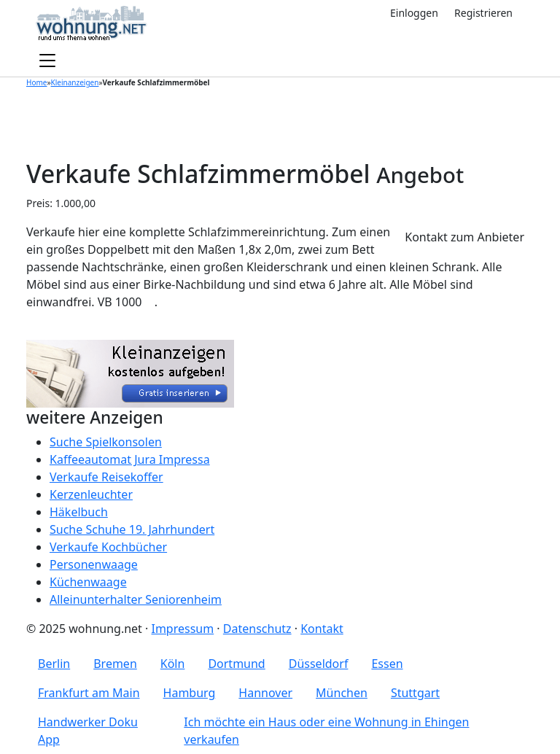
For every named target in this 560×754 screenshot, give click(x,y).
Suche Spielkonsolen (106, 442)
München (342, 693)
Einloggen (414, 13)
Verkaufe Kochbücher (108, 547)
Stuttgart (415, 693)
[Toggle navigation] (47, 61)
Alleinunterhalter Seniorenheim (136, 599)
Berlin (54, 664)
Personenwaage (94, 564)
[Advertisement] (280, 122)
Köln (173, 664)
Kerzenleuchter (91, 494)
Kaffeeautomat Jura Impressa (130, 459)
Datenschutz (257, 629)
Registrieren (483, 13)
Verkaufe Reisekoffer (106, 477)
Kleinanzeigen (75, 82)
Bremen (115, 664)
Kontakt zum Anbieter (464, 237)
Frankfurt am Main (89, 693)
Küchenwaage (88, 582)
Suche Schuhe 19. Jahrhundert (132, 529)
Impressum (182, 629)
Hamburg (190, 693)
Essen (387, 664)
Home (36, 82)
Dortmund (236, 664)
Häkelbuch (79, 512)
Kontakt (322, 629)
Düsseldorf (319, 664)
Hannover (265, 693)
